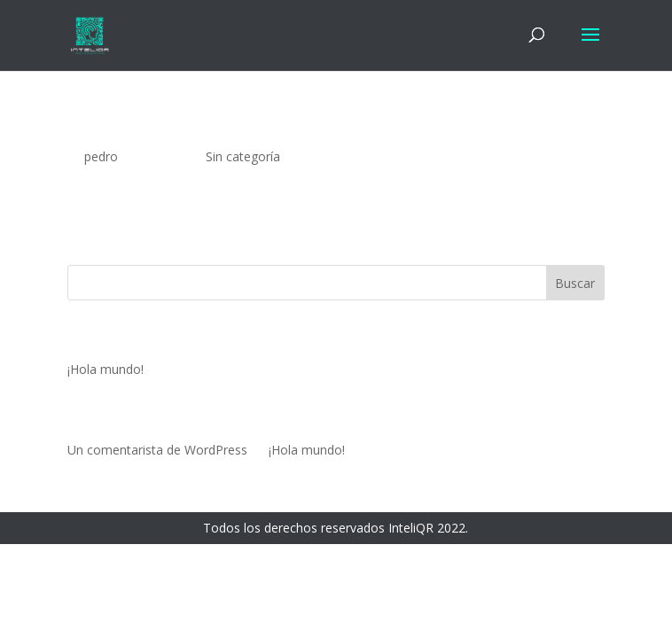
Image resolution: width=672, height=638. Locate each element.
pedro (101, 156)
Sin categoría (243, 156)
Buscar (575, 283)
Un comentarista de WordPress (157, 450)
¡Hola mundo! (117, 129)
